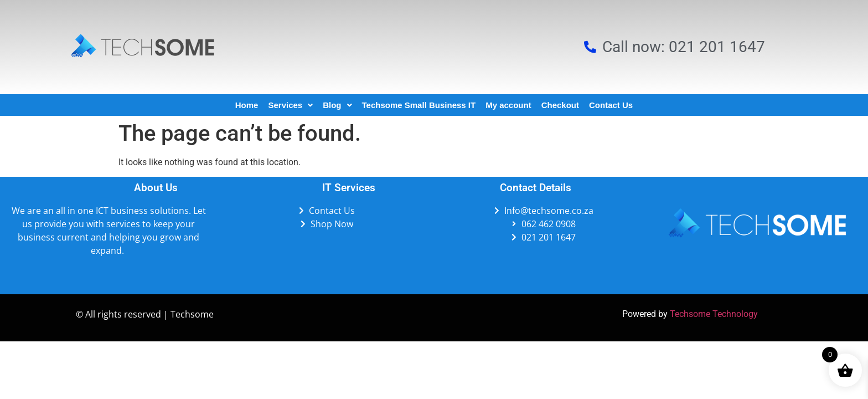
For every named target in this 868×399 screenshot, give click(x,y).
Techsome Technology (714, 314)
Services (290, 105)
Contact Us (611, 105)
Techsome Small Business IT (419, 105)
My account (508, 105)
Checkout (560, 105)
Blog (337, 105)
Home (247, 105)
